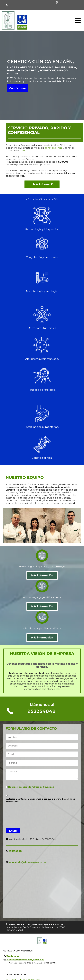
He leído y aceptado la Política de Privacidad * (32, 787)
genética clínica (53, 148)
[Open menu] (78, 21)
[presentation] (17, 815)
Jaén (24, 150)
